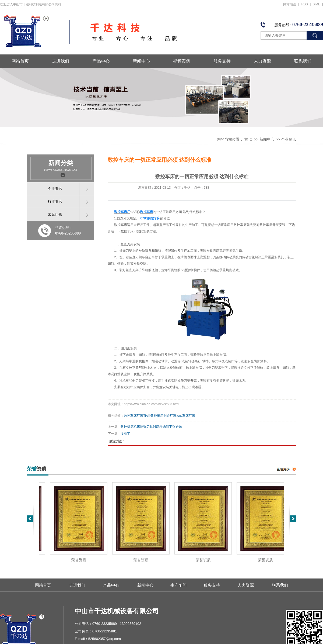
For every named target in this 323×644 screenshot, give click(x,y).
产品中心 (101, 61)
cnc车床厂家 (186, 416)
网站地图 (290, 4)
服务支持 (222, 61)
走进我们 (61, 61)
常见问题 (55, 214)
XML (317, 4)
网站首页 (20, 61)
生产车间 (178, 585)
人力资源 (262, 61)
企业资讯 (289, 139)
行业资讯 (55, 202)
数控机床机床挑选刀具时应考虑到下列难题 (151, 427)
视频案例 (182, 61)
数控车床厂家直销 (137, 416)
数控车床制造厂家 (163, 416)
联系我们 (303, 61)
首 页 (249, 139)
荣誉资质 (80, 560)
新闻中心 (141, 61)
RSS (305, 4)
